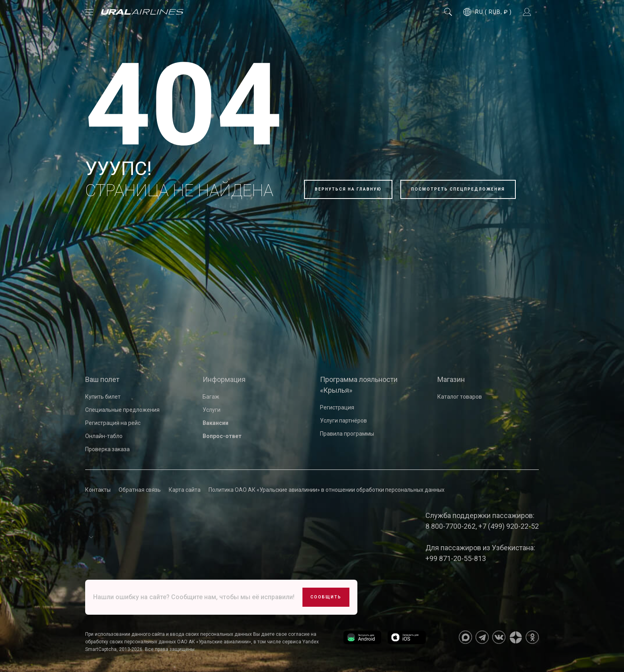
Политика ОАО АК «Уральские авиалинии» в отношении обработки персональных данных (327, 490)
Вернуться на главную (348, 189)
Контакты (98, 490)
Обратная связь (140, 490)
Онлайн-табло (104, 436)
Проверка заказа (107, 449)
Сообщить (326, 597)
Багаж (211, 397)
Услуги (212, 410)
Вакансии (215, 423)
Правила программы (347, 434)
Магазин (451, 379)
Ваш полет (102, 379)
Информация (224, 379)
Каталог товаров (460, 397)
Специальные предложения (122, 410)
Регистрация (337, 407)
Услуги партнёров (343, 421)
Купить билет (103, 397)
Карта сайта (185, 490)
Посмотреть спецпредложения (458, 189)
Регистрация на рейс (113, 423)
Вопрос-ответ (222, 436)
